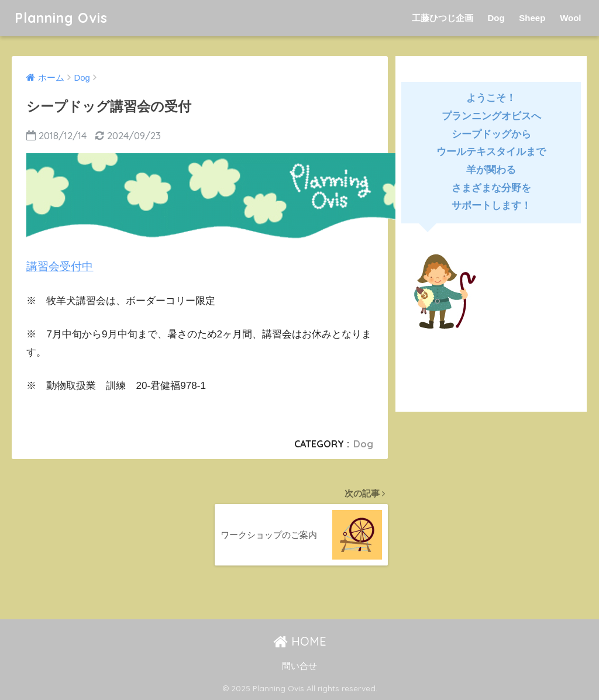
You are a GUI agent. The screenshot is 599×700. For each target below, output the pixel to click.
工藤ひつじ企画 (443, 18)
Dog (496, 18)
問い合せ (299, 666)
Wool (570, 18)
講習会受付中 (60, 266)
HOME (300, 641)
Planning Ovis (61, 18)
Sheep (532, 18)
